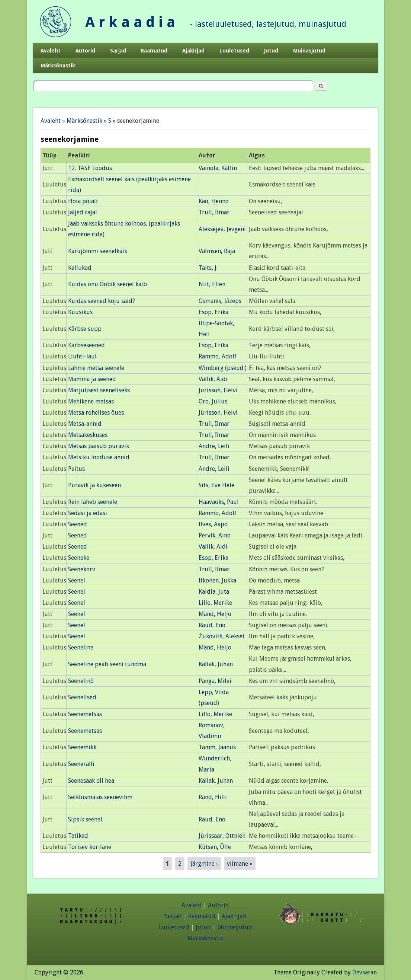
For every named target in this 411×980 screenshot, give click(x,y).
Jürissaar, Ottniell (222, 836)
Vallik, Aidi (213, 379)
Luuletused (234, 51)
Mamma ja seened (92, 379)
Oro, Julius (213, 401)
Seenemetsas (85, 714)
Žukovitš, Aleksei (221, 636)
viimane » (240, 864)
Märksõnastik (58, 66)
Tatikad (78, 836)
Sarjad (118, 51)
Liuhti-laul (82, 356)
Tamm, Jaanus (217, 747)
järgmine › (204, 864)
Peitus (76, 469)
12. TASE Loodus (90, 168)
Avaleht (51, 51)
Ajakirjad (193, 51)
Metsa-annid (85, 424)
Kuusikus (80, 312)
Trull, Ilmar (214, 212)
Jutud (271, 51)
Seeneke (79, 558)
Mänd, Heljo (215, 614)
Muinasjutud (309, 51)
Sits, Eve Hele (216, 485)
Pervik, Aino (215, 535)
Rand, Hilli (213, 797)
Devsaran (365, 972)
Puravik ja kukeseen (94, 485)
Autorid (85, 51)
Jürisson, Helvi (218, 390)
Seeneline (81, 647)
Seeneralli (81, 764)
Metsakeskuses (88, 435)
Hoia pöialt (83, 201)
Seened (78, 524)
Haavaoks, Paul (219, 502)
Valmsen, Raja (217, 251)
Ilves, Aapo (213, 524)
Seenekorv (82, 569)
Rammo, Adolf (218, 356)
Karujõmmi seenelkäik (98, 251)
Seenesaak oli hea (91, 781)
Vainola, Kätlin (218, 168)
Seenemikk (82, 747)
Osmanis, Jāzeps (220, 301)
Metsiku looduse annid (99, 457)
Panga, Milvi (215, 681)
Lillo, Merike (215, 603)
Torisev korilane (90, 847)
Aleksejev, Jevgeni (222, 229)
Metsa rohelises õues (96, 413)
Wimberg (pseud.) (223, 368)
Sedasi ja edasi (88, 513)
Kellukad (80, 268)
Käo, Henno (214, 201)
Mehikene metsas (91, 401)
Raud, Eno (212, 625)
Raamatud (154, 51)
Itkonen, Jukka (217, 580)
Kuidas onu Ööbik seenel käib (107, 284)
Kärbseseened (86, 345)
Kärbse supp (85, 329)
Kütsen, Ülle (215, 847)
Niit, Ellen (212, 284)
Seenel (77, 580)
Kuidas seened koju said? (102, 301)
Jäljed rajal (83, 212)
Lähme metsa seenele (96, 368)
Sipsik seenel (85, 819)
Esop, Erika (213, 312)
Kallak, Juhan (216, 664)
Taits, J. (208, 268)
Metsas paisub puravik (99, 446)
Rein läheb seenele (93, 502)
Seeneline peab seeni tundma (107, 664)
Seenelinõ (81, 681)
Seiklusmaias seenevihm (100, 797)
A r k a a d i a (130, 22)
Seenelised (82, 697)
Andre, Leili (214, 446)
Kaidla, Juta (214, 592)
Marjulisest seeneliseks (99, 390)
